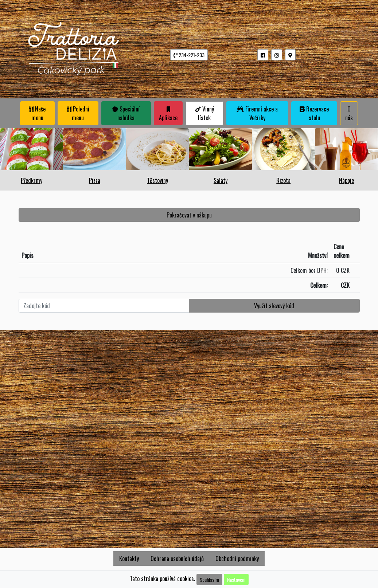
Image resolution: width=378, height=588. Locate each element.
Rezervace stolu (314, 113)
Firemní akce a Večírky (257, 113)
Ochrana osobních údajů (177, 558)
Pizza (95, 180)
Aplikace (168, 114)
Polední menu (78, 113)
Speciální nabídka (126, 113)
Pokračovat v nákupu (189, 215)
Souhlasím (209, 579)
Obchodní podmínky (237, 558)
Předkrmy (32, 180)
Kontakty (129, 558)
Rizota (283, 180)
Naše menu (37, 113)
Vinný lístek (204, 113)
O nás (349, 113)
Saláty (221, 180)
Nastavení (236, 579)
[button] (263, 55)
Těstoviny (157, 180)
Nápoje (346, 180)
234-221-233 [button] (189, 55)
